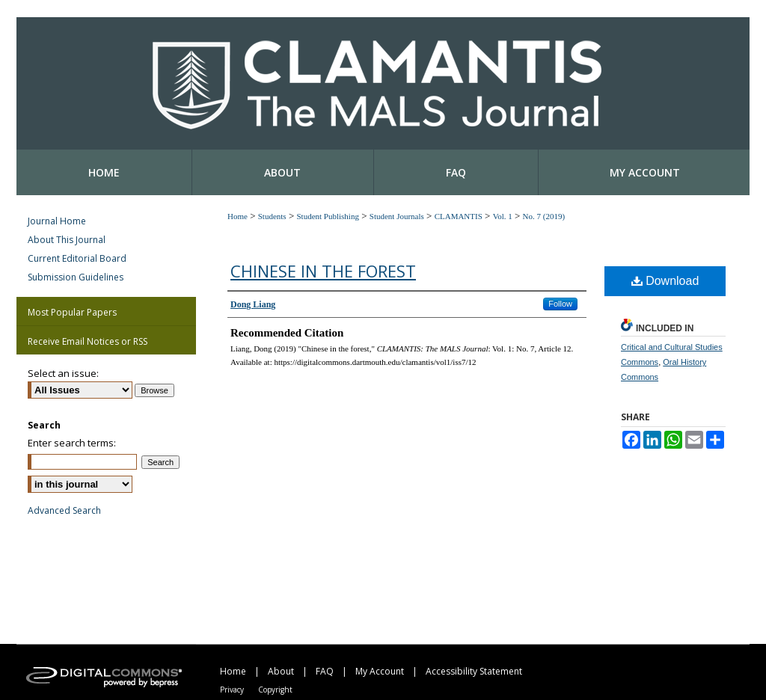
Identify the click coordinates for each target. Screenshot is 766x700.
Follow (560, 304)
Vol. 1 (503, 216)
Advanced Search (64, 510)
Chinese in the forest (323, 271)
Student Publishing (327, 216)
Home (238, 216)
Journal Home (57, 221)
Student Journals (397, 216)
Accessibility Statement (474, 671)
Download (665, 281)
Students (272, 216)
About (281, 671)
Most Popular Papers (72, 312)
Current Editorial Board (77, 258)
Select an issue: (63, 373)
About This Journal (67, 240)
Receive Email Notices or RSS (88, 341)
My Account (380, 671)
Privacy (232, 690)
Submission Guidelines (76, 277)
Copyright (275, 690)
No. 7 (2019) (544, 216)
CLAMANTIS (459, 216)
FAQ (325, 671)
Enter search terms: (72, 443)
